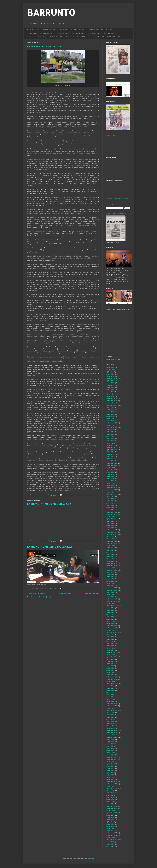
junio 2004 (110, 844)
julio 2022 (110, 432)
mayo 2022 (109, 437)
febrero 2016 (110, 559)
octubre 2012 (110, 630)
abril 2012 (110, 644)
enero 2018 (110, 528)
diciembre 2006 (111, 782)
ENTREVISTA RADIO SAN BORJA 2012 (49, 504)
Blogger (90, 858)
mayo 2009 (109, 719)
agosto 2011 (110, 659)
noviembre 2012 (111, 628)
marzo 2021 (110, 459)
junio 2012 (110, 639)
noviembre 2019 (111, 490)
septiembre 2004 (112, 840)
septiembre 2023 (112, 405)
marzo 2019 (110, 508)
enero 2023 (110, 421)
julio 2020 (110, 474)
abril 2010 (110, 695)
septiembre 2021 (112, 450)
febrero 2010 (110, 699)
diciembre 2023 (111, 399)
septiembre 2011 (112, 657)
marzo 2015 (110, 581)
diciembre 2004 (111, 833)
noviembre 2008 (111, 733)
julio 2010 (110, 688)
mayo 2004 (109, 846)
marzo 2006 (110, 800)
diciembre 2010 (111, 677)
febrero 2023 (110, 419)
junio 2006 (110, 793)
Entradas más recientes (36, 594)
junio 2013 (110, 613)
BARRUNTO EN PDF (78, 30)
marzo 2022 (110, 441)
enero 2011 (110, 675)
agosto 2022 (110, 430)
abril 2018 (110, 523)
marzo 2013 (110, 619)
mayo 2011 (109, 666)
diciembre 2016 (111, 541)
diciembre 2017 (111, 530)
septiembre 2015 (112, 570)
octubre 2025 (110, 370)
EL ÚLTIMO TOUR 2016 (111, 37)
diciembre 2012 (111, 626)
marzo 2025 (110, 374)
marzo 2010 (110, 697)
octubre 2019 (110, 492)
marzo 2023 (110, 416)
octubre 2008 (110, 735)
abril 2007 (110, 775)
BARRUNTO (51, 12)
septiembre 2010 (112, 684)
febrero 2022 (110, 443)
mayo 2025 (109, 372)
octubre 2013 (110, 604)
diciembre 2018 (111, 512)
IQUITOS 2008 (31, 33)
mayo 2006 (109, 795)
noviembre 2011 (111, 653)
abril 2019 (110, 506)
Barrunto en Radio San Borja (39, 584)
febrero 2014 (110, 595)
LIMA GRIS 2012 (94, 33)
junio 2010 (110, 690)
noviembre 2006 (111, 784)
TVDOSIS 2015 (94, 37)
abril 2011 (110, 668)
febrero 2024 (110, 394)
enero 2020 (110, 486)
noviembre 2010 (111, 679)
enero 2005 (110, 831)
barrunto (29, 584)
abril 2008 (110, 748)
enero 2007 (110, 780)
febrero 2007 (110, 777)
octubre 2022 (110, 425)
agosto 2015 (110, 572)
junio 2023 (110, 412)
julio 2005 (110, 817)
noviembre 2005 (111, 809)
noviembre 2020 (111, 466)
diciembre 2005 (111, 806)
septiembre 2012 (112, 633)
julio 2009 (110, 715)
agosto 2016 (110, 548)
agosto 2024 (110, 383)
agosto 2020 (110, 472)
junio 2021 (110, 454)
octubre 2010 (110, 682)
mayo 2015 (109, 579)
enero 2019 (110, 510)
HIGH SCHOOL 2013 (111, 33)
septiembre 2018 (112, 519)
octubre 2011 (110, 655)
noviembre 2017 (111, 532)
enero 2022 (110, 445)
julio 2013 (110, 610)
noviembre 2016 (111, 543)
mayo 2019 (109, 503)
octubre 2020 (110, 468)
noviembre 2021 (111, 448)
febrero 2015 (110, 584)
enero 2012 (110, 650)
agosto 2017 (110, 537)
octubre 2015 (110, 568)
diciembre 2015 (111, 564)
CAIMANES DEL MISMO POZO (44, 46)
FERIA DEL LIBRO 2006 (35, 37)
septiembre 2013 (112, 606)
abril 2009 (110, 722)
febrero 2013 (110, 621)
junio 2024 (110, 388)
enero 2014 (110, 597)
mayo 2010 (109, 693)
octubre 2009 (110, 708)
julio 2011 (110, 662)
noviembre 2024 (111, 379)
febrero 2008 (110, 753)
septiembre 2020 (112, 470)
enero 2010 (110, 702)
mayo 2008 (109, 746)
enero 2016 (110, 561)
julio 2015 (110, 575)
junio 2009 (110, 717)
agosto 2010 (110, 686)
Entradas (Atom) (45, 597)
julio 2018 (110, 521)
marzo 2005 (110, 826)
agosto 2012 (110, 635)
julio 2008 (110, 742)
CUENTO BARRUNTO (50, 30)
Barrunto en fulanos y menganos (118, 198)
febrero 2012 (110, 648)
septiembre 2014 (112, 590)
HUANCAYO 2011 (63, 33)
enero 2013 (110, 624)
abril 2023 (110, 414)
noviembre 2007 (111, 760)
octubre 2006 (110, 786)
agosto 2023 (110, 408)
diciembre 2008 (111, 731)
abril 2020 (110, 479)
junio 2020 (110, 477)
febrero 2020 (110, 483)
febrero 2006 (110, 802)
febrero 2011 (110, 673)
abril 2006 (110, 797)
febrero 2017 (110, 539)
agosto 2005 (110, 815)
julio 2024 (110, 385)
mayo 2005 (109, 822)
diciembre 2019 (111, 488)
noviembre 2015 (111, 566)
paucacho (112, 200)
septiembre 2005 (112, 813)
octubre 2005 (110, 811)
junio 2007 (110, 771)
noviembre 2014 (111, 588)
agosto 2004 (110, 842)
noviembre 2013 (111, 601)
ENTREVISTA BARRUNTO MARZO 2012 (49, 547)
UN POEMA (64, 30)
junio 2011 (110, 664)
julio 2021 (110, 452)
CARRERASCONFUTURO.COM (97, 30)
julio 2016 (110, 550)
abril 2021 (110, 457)
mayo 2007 (109, 773)
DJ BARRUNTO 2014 (54, 37)
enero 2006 (110, 804)
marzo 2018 (110, 526)
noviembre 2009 (111, 706)
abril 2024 (110, 390)
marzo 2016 (110, 557)
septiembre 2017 (112, 535)
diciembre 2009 (111, 704)
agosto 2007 (110, 766)
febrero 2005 (110, 829)
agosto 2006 (110, 791)
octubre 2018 (110, 517)
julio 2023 (110, 410)
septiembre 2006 (112, 788)
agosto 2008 (110, 740)
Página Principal (33, 30)
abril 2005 (110, 824)
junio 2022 (110, 434)
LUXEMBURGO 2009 (47, 33)
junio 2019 (110, 501)
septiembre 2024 (112, 381)
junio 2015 (110, 577)
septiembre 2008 (112, 737)
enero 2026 (110, 368)
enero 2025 (110, 376)
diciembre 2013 (111, 599)
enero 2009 (110, 728)
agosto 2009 (110, 713)
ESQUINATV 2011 (78, 33)
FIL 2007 (114, 30)
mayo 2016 (109, 552)
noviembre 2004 (111, 835)
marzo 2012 (110, 646)
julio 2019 (110, 499)
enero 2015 (110, 586)
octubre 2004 (110, 838)
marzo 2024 (110, 392)
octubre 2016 (110, 546)
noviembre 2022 (111, 423)
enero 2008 (110, 755)
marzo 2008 (110, 751)
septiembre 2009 (112, 711)
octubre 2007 (110, 762)
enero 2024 (110, 396)
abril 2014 (110, 592)
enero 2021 (110, 461)
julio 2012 (110, 637)
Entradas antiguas (92, 594)
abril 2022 (110, 439)
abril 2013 (110, 617)
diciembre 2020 (111, 463)
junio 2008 (110, 744)
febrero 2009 (110, 726)
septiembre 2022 (112, 428)
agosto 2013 (110, 608)
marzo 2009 (110, 724)
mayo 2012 (109, 642)
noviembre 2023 (111, 401)
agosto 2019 (110, 497)
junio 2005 (110, 820)
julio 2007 (110, 768)
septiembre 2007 (112, 764)
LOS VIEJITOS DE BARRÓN (75, 37)
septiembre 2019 (112, 494)
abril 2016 (110, 555)
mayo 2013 (109, 615)
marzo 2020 (110, 481)
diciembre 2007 (111, 757)
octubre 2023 (110, 403)
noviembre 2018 (111, 514)
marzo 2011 (110, 670)
